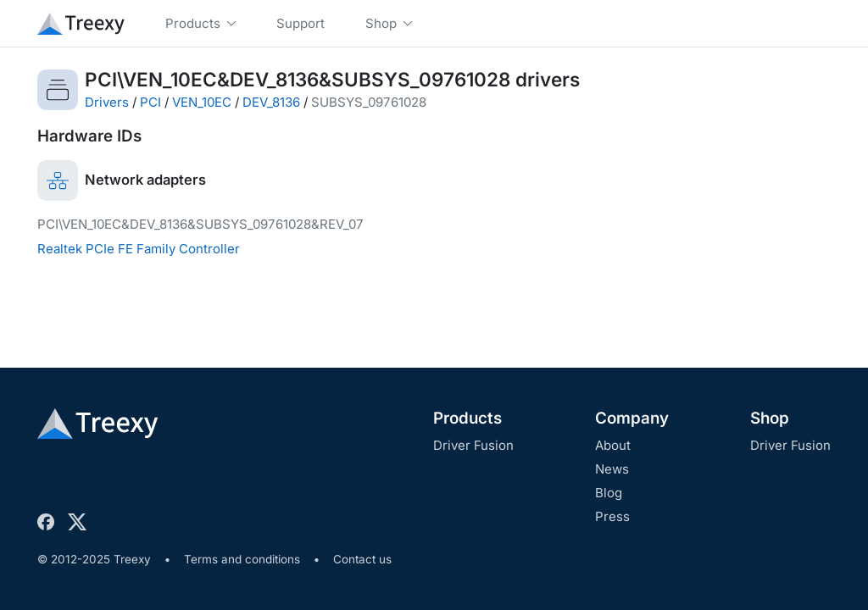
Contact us (362, 559)
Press (612, 516)
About (613, 445)
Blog (609, 493)
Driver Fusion (473, 445)
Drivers (107, 102)
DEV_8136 (271, 102)
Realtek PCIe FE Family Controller (139, 249)
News (612, 469)
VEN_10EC (202, 102)
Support (300, 23)
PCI (150, 102)
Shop (770, 418)
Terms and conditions (242, 559)
